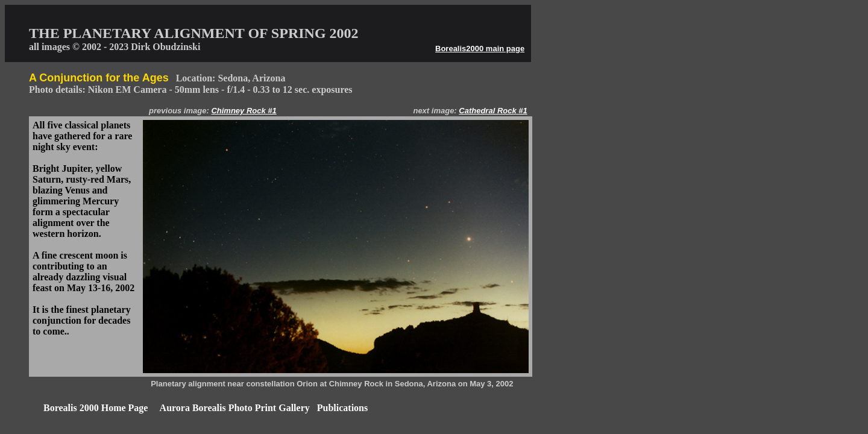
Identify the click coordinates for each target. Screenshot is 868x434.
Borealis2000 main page (480, 49)
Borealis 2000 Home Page (96, 408)
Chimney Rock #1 (244, 111)
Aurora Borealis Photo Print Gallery (235, 408)
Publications (342, 408)
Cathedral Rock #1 (493, 111)
